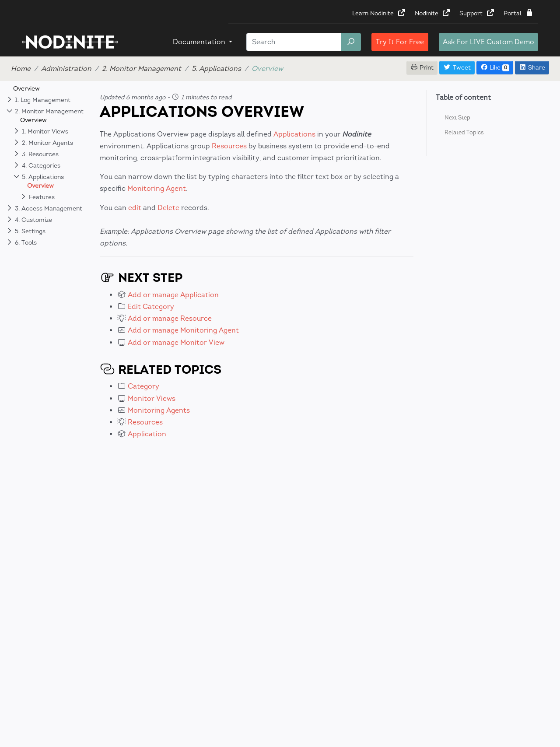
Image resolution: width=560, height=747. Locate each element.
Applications (294, 134)
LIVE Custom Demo (488, 42)
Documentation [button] (200, 42)
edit (135, 208)
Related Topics (464, 132)
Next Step (457, 117)
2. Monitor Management (142, 68)
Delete (168, 208)
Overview (26, 89)
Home (21, 68)
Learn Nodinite (379, 13)
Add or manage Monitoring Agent (183, 330)
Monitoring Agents (159, 410)
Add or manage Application (173, 295)
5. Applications (216, 68)
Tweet (457, 68)
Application (147, 434)
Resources (229, 146)
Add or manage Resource (170, 318)
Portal (519, 13)
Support (477, 13)
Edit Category (151, 307)
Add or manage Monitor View (176, 342)
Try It (400, 42)
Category (143, 386)
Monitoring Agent (157, 188)
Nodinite (433, 13)
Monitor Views (152, 398)
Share (532, 68)
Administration (66, 68)
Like (495, 68)
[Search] (294, 42)
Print (422, 68)
